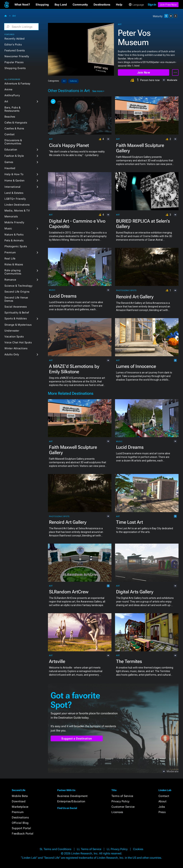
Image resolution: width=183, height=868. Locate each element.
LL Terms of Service (89, 849)
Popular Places (14, 62)
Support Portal (21, 828)
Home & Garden (14, 181)
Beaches (10, 117)
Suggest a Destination (77, 739)
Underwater (12, 331)
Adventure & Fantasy (17, 84)
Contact (164, 796)
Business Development (72, 796)
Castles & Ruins (14, 128)
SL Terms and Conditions (56, 849)
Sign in (152, 5)
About (163, 801)
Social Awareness (16, 307)
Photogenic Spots (16, 246)
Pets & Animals (14, 240)
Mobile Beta (20, 796)
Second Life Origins (17, 292)
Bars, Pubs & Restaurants (12, 109)
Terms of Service (122, 796)
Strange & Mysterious (18, 325)
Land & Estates (14, 193)
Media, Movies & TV (17, 211)
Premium (10, 252)
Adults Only (12, 354)
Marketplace (20, 807)
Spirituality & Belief (17, 313)
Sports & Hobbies (16, 318)
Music (8, 228)
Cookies (138, 849)
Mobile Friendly (14, 222)
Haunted (10, 168)
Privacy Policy (120, 801)
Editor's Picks (13, 45)
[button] (22, 5)
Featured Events (15, 50)
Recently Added (14, 39)
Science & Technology (18, 286)
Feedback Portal (23, 834)
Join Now (144, 73)
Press (162, 812)
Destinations (20, 817)
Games (9, 162)
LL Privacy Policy (117, 849)
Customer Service (123, 807)
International (13, 187)
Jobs (162, 807)
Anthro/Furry (12, 95)
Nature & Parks (14, 235)
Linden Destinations (17, 205)
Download (19, 801)
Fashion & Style (14, 156)
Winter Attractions (16, 348)
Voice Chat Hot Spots (18, 342)
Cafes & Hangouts (16, 123)
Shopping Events (15, 68)
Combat (9, 134)
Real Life (10, 259)
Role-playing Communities (13, 272)
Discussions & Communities (13, 142)
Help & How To (14, 174)
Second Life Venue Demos (16, 299)
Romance (10, 280)
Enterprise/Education (71, 801)
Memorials (11, 217)
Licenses (117, 812)
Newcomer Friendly (17, 56)
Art (14, 16)
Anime (8, 89)
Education (11, 150)
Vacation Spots (14, 337)
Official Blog (20, 823)
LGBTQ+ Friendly (15, 199)
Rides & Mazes (14, 264)
